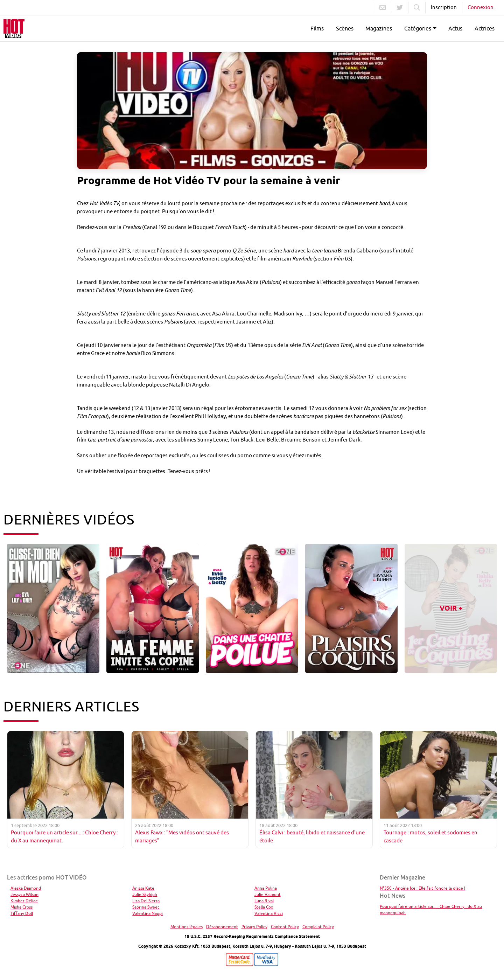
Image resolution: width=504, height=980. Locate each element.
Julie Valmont (268, 894)
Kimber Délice (24, 901)
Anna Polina (266, 888)
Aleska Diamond (26, 888)
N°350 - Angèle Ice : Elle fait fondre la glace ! (422, 888)
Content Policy (285, 927)
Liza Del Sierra (146, 901)
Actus (455, 28)
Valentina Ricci (269, 913)
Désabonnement (222, 927)
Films (317, 28)
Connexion (481, 7)
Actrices (485, 28)
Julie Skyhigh (145, 894)
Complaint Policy (318, 927)
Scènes (345, 28)
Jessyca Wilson (24, 894)
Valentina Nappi (148, 913)
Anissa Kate (143, 888)
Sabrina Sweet (146, 907)
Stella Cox (264, 907)
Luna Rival (264, 901)
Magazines (379, 28)
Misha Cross (22, 907)
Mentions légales (187, 927)
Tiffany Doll (22, 913)
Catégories (418, 28)
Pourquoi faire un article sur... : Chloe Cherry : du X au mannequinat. (431, 909)
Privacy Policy (254, 927)
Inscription (444, 7)
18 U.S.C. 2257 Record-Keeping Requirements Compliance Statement (252, 936)
